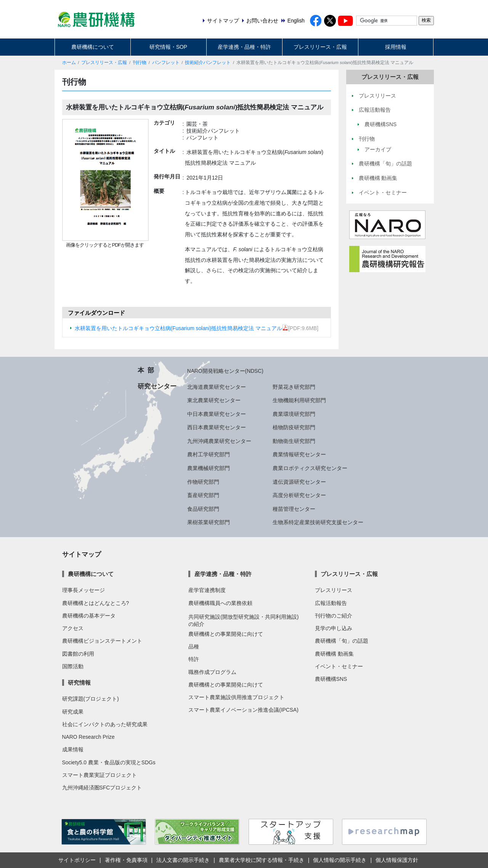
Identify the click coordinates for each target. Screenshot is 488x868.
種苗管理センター (294, 509)
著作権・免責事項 (126, 860)
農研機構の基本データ (89, 616)
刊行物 (140, 63)
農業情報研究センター (299, 454)
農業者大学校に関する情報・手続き (262, 860)
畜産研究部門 (203, 495)
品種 (194, 647)
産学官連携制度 (207, 590)
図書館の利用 (78, 654)
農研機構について (93, 47)
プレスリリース (334, 590)
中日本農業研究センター (217, 414)
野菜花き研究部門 (294, 387)
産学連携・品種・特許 (244, 47)
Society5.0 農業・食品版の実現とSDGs (109, 762)
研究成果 (73, 712)
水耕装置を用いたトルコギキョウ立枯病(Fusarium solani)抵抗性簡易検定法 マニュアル (182, 328)
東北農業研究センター (214, 400)
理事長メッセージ (83, 590)
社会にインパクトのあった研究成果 (105, 724)
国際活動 (73, 666)
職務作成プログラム (212, 672)
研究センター (157, 386)
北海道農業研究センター (217, 387)
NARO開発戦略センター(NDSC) (225, 371)
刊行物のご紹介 (334, 616)
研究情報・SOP (168, 47)
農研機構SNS (331, 679)
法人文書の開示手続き (183, 860)
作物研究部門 (203, 482)
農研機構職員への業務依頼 (220, 603)
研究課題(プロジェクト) (91, 699)
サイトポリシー (77, 860)
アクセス (73, 628)
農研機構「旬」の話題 (342, 641)
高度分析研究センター (299, 495)
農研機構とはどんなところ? (96, 603)
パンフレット (166, 63)
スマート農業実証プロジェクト (100, 775)
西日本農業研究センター (217, 427)
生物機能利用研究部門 (299, 400)
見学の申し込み (334, 628)
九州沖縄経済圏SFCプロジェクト (102, 788)
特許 (194, 659)
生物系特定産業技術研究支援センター (318, 522)
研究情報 (79, 683)
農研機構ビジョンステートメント (102, 641)
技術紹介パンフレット (208, 63)
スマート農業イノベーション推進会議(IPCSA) (243, 710)
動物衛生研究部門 (294, 441)
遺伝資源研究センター (299, 482)
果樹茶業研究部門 (209, 522)
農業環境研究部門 (294, 414)
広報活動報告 (331, 603)
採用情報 (396, 47)
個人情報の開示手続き (340, 860)
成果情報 (73, 749)
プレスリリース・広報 (320, 47)
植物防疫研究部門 (294, 427)
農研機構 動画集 (334, 654)
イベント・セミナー (339, 666)
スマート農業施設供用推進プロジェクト (236, 697)
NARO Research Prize (88, 737)
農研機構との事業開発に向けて (226, 634)
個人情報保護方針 (397, 860)
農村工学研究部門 (209, 454)
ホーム (69, 63)
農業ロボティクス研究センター (310, 468)
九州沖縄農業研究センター (219, 441)
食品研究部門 (203, 509)
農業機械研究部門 (209, 468)
